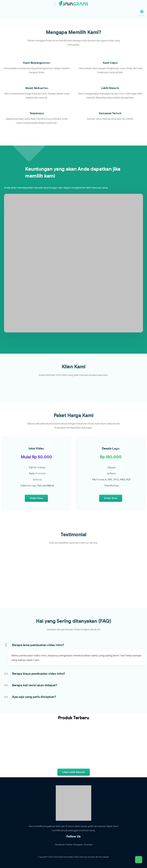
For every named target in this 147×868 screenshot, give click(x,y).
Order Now (36, 498)
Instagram (78, 845)
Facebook (60, 845)
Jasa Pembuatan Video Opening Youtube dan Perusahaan (84, 857)
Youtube (88, 845)
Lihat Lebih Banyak (74, 772)
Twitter (69, 845)
